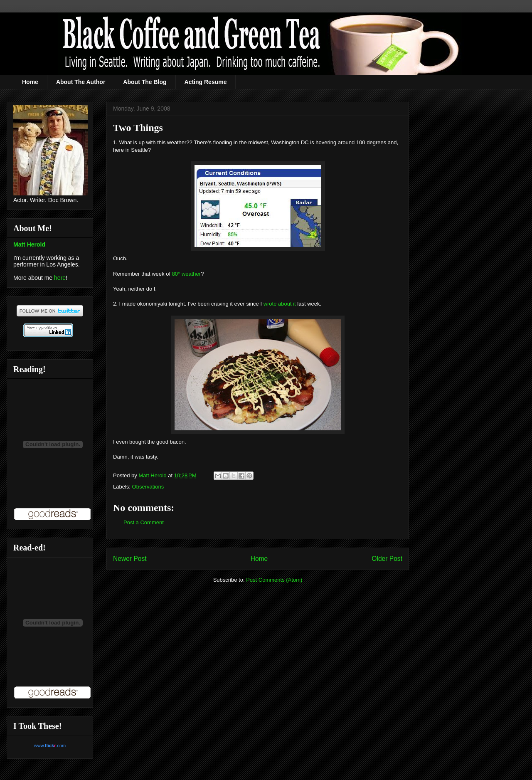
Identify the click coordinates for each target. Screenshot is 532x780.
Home (30, 82)
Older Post (387, 559)
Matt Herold (29, 244)
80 (175, 274)
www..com (50, 745)
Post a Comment (144, 522)
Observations (148, 487)
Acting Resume (206, 82)
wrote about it (280, 304)
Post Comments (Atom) (274, 580)
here (60, 278)
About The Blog (145, 82)
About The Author (81, 82)
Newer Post (130, 559)
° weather (189, 274)
